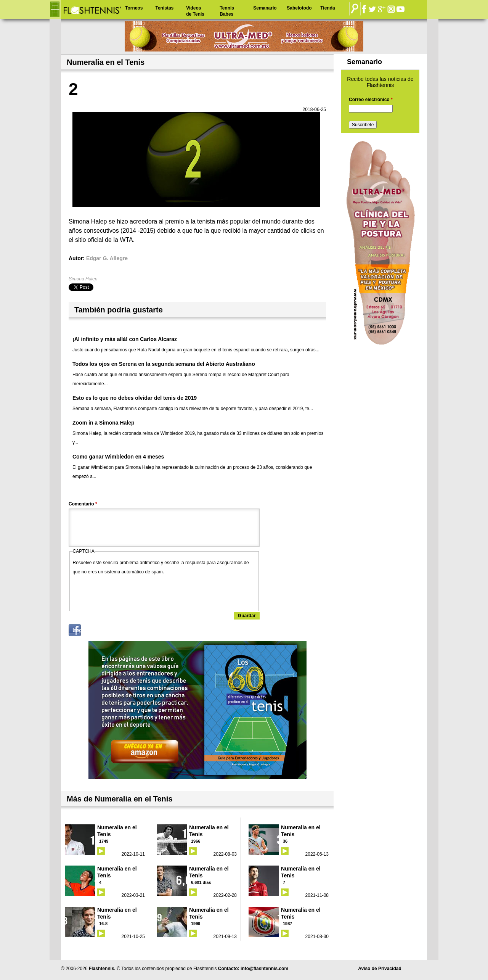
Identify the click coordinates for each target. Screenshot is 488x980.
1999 (196, 924)
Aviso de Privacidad (380, 969)
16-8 (103, 924)
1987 (287, 924)
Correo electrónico (371, 100)
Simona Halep (83, 279)
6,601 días (201, 882)
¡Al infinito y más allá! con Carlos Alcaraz (125, 339)
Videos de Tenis (195, 11)
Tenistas (164, 8)
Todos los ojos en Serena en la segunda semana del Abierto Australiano (164, 364)
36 (285, 841)
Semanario (265, 8)
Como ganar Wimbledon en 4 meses (118, 457)
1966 (196, 841)
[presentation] (131, 591)
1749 (104, 841)
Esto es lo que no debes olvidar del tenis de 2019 (135, 398)
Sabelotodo (299, 8)
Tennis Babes (227, 11)
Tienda (327, 8)
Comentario (83, 504)
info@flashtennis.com (264, 969)
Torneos (134, 8)
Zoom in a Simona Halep (104, 423)
